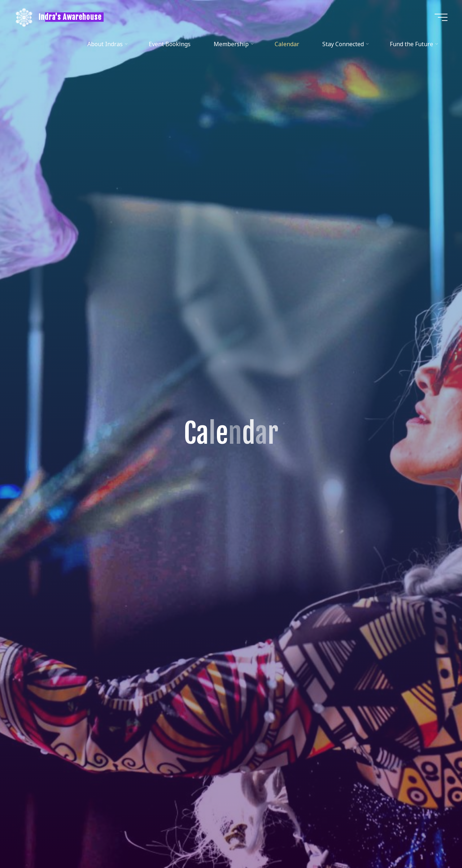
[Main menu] (441, 17)
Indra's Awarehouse (70, 17)
